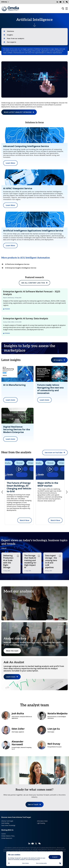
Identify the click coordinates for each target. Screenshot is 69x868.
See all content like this (33, 283)
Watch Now (20, 520)
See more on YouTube (54, 453)
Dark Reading (5, 823)
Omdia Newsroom (7, 838)
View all (4, 548)
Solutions (11, 31)
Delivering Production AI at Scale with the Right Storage (8, 561)
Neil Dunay (11, 298)
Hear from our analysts (16, 38)
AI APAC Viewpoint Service (18, 188)
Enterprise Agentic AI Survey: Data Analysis (26, 318)
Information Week (42, 821)
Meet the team (12, 651)
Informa (5, 2)
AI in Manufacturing (14, 385)
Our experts (12, 42)
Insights (10, 35)
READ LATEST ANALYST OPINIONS (18, 112)
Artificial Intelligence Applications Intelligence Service (33, 231)
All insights (58, 360)
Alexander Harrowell (17, 745)
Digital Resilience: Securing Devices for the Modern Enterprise (17, 429)
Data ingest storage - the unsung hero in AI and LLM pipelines (51, 561)
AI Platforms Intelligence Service (17, 264)
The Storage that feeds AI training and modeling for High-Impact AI (30, 561)
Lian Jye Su (52, 730)
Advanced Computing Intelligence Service (26, 146)
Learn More (10, 163)
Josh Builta (17, 716)
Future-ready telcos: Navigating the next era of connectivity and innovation (50, 389)
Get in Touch (33, 804)
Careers (4, 834)
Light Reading (41, 823)
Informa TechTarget (7, 821)
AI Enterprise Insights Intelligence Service (21, 268)
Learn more (10, 400)
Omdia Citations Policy (8, 836)
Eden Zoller (11, 322)
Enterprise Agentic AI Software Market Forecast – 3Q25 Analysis (32, 293)
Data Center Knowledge (8, 825)
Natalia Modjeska (52, 716)
